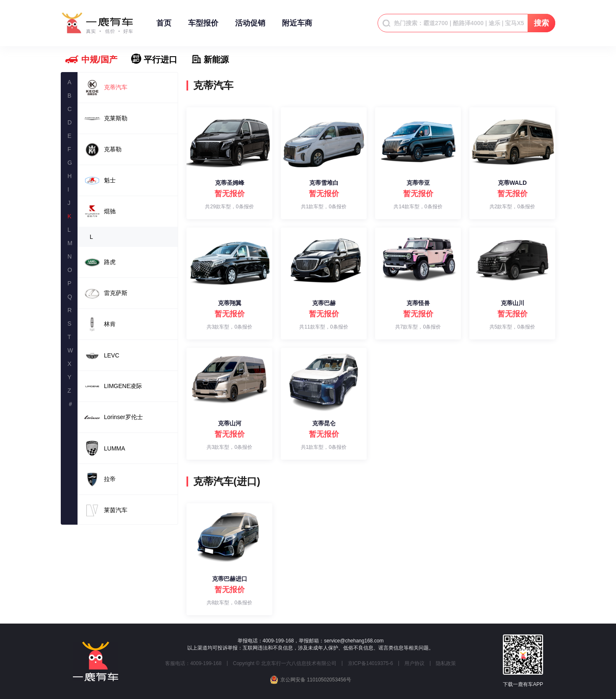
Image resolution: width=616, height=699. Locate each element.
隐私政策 (446, 663)
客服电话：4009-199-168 (193, 663)
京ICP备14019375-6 (370, 663)
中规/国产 (99, 60)
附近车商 (297, 27)
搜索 (541, 23)
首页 (164, 27)
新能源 (216, 60)
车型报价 (203, 27)
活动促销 (250, 27)
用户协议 (414, 663)
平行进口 (160, 60)
